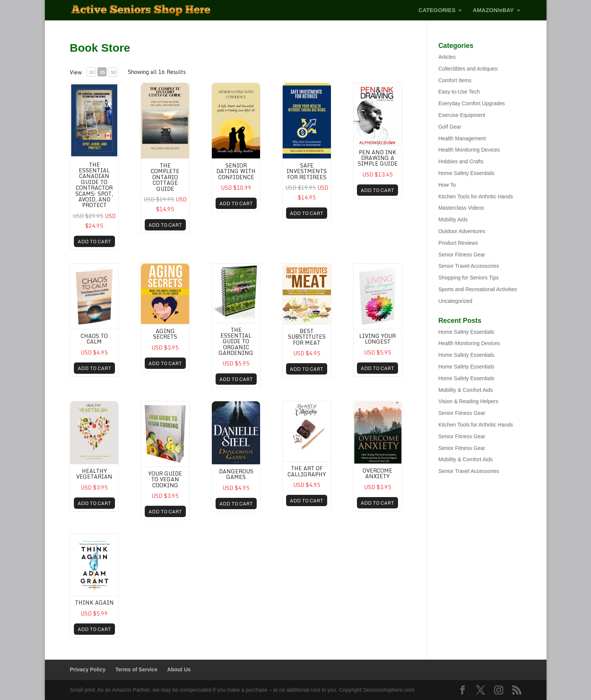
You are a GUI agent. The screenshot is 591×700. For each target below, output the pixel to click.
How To (447, 185)
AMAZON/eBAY (493, 10)
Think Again (94, 603)
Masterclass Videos (461, 208)
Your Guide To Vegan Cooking (165, 479)
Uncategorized (455, 301)
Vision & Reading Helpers (468, 401)
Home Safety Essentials (466, 173)
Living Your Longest (377, 339)
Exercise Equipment (462, 115)
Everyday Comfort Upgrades (472, 103)
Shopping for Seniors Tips (469, 278)
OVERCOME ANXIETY (377, 473)
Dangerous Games (236, 474)
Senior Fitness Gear (462, 255)
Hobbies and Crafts (461, 161)
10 (91, 72)
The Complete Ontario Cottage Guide (165, 177)
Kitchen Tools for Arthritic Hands (476, 196)
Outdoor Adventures (462, 231)
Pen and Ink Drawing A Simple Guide (378, 158)
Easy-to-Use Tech (459, 92)
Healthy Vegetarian (94, 474)
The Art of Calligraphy (307, 471)
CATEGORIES (437, 10)
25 (102, 72)
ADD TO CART (94, 241)
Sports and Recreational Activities (478, 289)
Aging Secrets (165, 334)
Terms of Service (136, 669)
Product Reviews (458, 243)
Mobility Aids (453, 220)
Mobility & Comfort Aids (466, 390)
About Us (179, 669)
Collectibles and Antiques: (469, 69)
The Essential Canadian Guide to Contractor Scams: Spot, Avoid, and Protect (94, 185)
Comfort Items (455, 80)
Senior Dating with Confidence (236, 171)
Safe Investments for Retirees (307, 171)
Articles (447, 57)
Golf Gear (450, 127)
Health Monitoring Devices (469, 150)
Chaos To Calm (94, 339)
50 (113, 72)
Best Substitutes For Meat (307, 337)
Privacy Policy (88, 669)
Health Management (462, 138)
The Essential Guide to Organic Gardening (236, 342)
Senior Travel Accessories (469, 266)
